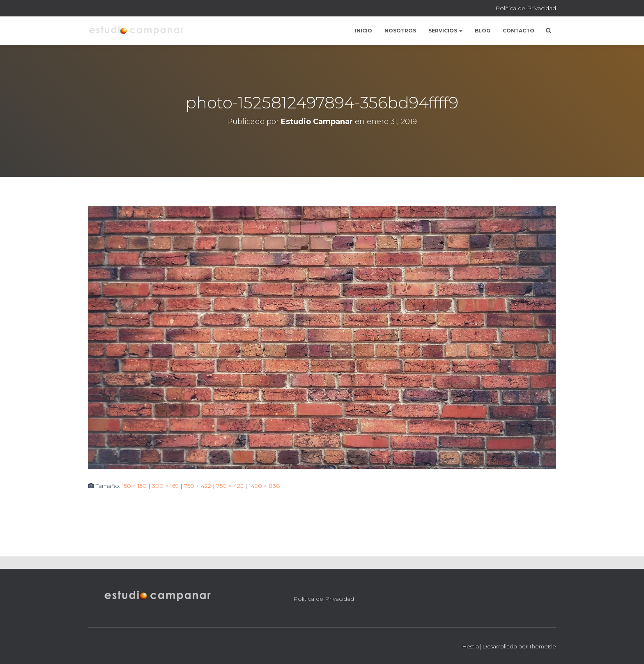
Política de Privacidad (526, 8)
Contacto (519, 31)
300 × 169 (165, 486)
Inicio (363, 31)
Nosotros (400, 31)
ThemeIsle (543, 646)
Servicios (445, 31)
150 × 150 (134, 486)
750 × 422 (198, 486)
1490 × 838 (264, 486)
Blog (483, 31)
